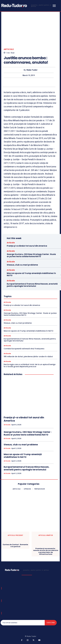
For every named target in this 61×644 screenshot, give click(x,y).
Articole (9, 49)
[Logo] (26, 6)
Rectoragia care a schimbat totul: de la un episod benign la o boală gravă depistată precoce (30, 365)
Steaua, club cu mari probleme (22, 265)
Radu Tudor (32, 70)
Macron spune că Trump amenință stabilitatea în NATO (31, 274)
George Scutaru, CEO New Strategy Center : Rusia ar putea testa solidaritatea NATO (31, 255)
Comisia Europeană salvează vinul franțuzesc (24, 349)
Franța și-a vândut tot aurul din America (27, 246)
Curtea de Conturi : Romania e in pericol (15, 546)
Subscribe (51, 623)
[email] (23, 623)
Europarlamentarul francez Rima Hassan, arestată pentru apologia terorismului (32, 285)
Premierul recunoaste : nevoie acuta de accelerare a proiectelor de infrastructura (46, 551)
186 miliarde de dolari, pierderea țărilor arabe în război (28, 357)
